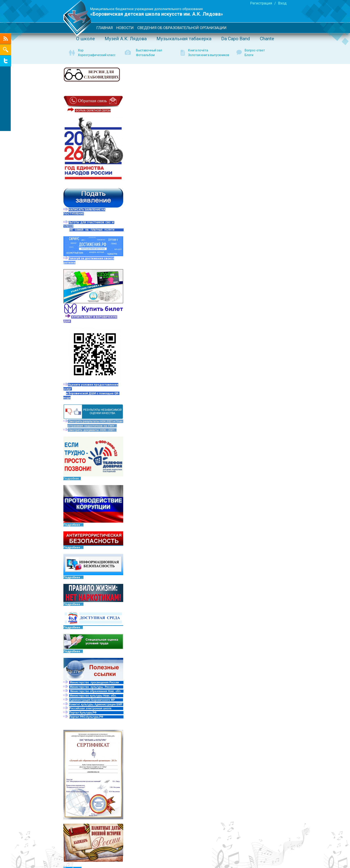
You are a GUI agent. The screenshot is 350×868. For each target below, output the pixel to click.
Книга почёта (198, 50)
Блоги (249, 55)
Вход (282, 3)
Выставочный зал (149, 50)
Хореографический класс (97, 55)
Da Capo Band (236, 39)
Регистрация (261, 3)
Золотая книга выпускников (209, 55)
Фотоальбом (145, 55)
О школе (85, 39)
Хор (81, 50)
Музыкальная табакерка (184, 39)
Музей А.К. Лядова (126, 39)
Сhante (267, 39)
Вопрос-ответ (255, 50)
